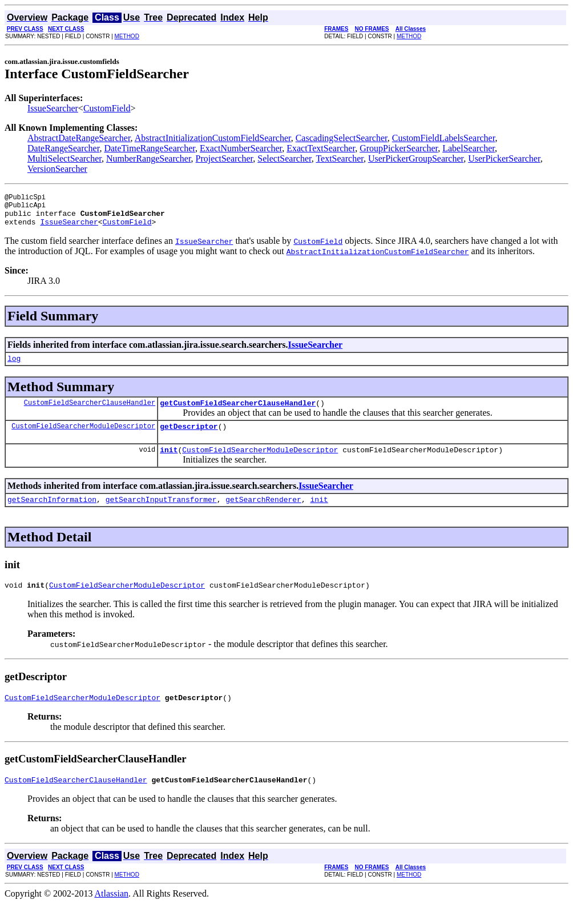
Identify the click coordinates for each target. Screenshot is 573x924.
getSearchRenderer (263, 515)
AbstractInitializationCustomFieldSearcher (213, 138)
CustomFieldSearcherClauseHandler (90, 413)
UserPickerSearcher (504, 158)
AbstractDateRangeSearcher (79, 138)
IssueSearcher (53, 108)
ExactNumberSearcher (241, 148)
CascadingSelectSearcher (342, 138)
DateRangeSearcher (63, 148)
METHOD (127, 36)
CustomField (107, 108)
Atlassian (112, 914)
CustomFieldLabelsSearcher (444, 138)
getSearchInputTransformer (161, 515)
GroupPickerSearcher (399, 148)
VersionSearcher (57, 169)
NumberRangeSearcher (149, 158)
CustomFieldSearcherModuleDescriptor (83, 438)
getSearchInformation (52, 515)
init (169, 463)
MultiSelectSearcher (64, 158)
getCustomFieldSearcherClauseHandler (238, 413)
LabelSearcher (469, 148)
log (14, 367)
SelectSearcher (284, 158)
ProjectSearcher (225, 158)
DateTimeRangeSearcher (150, 148)
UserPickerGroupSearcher (416, 158)
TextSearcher (340, 158)
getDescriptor (189, 438)
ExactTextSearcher (321, 148)
